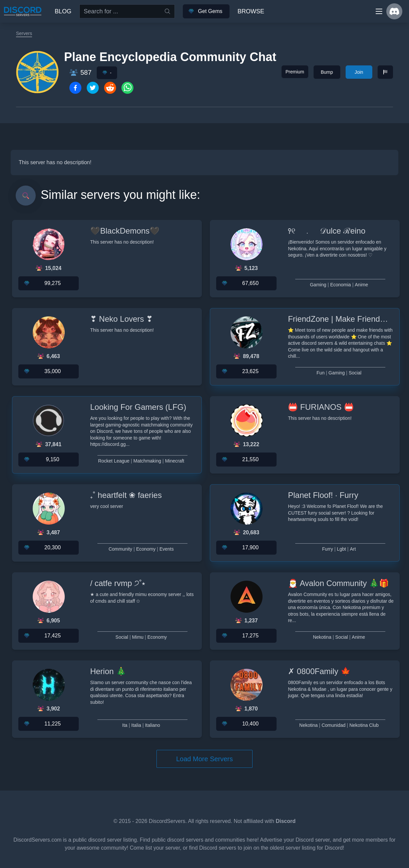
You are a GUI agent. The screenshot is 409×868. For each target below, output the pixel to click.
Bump (327, 72)
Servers (24, 33)
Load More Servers (204, 759)
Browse (251, 11)
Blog (63, 11)
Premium (295, 72)
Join (359, 72)
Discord (286, 821)
